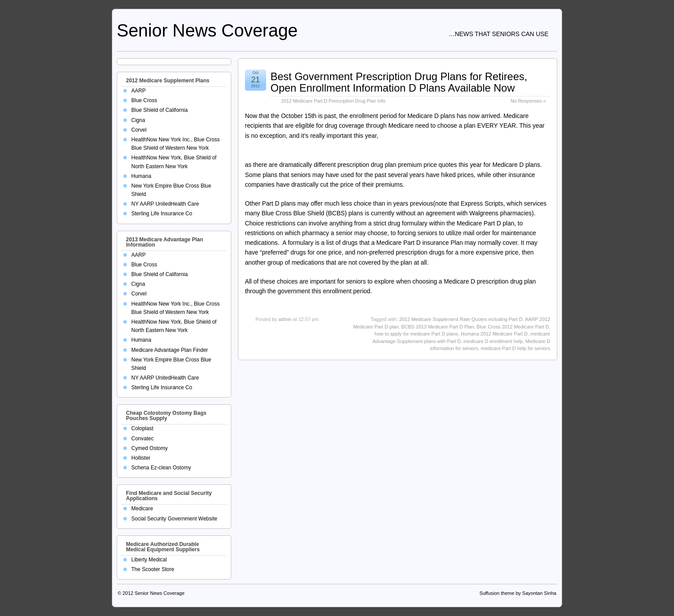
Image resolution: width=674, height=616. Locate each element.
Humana (141, 176)
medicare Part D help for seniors (515, 348)
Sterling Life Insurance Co (162, 214)
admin (285, 319)
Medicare (142, 509)
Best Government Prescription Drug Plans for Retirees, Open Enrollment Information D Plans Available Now (399, 82)
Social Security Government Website (174, 519)
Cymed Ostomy (150, 448)
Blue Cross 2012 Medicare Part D (513, 327)
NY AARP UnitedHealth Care (165, 204)
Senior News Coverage (207, 30)
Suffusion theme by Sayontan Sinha (518, 593)
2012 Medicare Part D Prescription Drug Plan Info (333, 101)
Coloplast (142, 428)
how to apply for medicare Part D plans (416, 334)
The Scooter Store (153, 569)
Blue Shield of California (159, 110)
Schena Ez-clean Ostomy (161, 468)
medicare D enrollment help (493, 341)
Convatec (143, 439)
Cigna (138, 120)
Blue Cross (144, 100)
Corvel (139, 130)
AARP (139, 91)
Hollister (141, 458)
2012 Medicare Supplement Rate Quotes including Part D (461, 319)
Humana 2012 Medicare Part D (494, 334)
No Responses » (528, 101)
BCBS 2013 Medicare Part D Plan (438, 327)
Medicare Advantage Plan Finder (170, 350)
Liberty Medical (149, 560)
